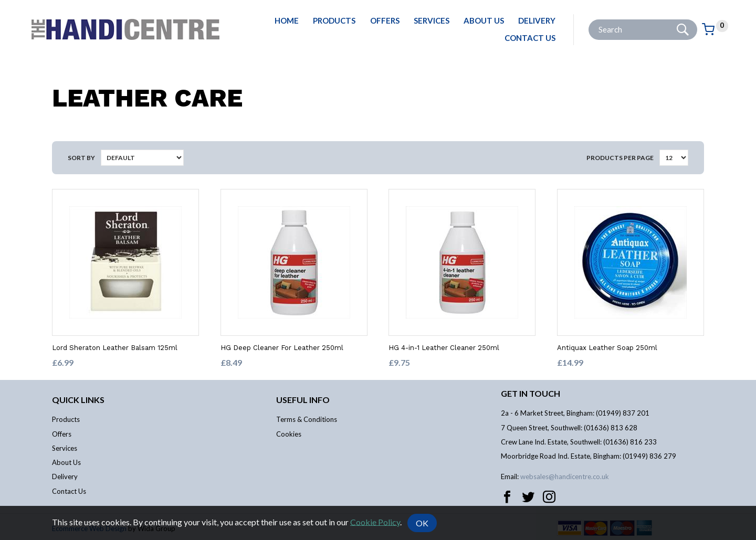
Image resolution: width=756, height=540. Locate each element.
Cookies (289, 434)
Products (334, 20)
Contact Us (530, 38)
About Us (484, 20)
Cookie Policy (375, 521)
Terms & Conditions (307, 419)
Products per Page (620, 158)
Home (287, 20)
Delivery (537, 20)
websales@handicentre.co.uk (565, 477)
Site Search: (589, 20)
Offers (385, 20)
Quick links (78, 400)
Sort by (81, 158)
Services (432, 20)
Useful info (303, 400)
